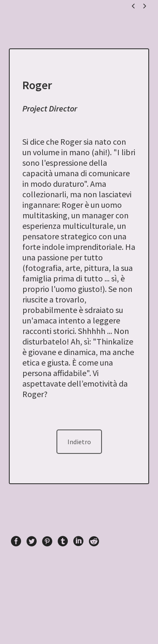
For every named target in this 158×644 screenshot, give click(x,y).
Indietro (79, 442)
